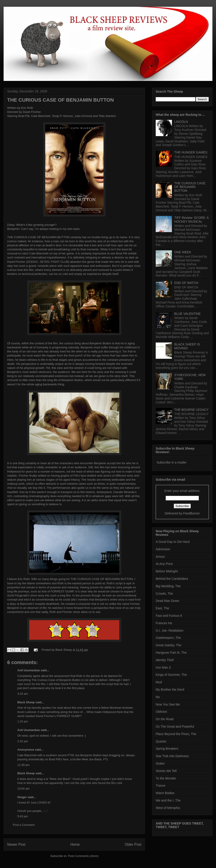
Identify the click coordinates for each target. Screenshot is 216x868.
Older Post (133, 844)
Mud (159, 682)
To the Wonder (166, 778)
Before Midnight (167, 571)
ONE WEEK (183, 252)
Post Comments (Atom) (83, 856)
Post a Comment (24, 825)
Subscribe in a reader (172, 462)
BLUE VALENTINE (188, 314)
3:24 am (23, 694)
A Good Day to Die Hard (173, 542)
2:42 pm (23, 741)
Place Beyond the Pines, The (176, 734)
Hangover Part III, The (171, 653)
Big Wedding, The (168, 586)
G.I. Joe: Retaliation (170, 630)
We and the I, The (168, 800)
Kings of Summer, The (171, 675)
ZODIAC (33, 262)
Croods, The (164, 594)
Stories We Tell (166, 771)
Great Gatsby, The (169, 645)
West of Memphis (168, 808)
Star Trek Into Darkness (172, 756)
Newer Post (16, 844)
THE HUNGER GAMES (191, 152)
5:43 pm (23, 816)
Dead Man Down (167, 601)
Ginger (22, 797)
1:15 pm (23, 721)
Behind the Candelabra (172, 579)
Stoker (160, 763)
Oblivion (161, 712)
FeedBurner (191, 513)
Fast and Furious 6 (169, 616)
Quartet (161, 741)
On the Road (165, 719)
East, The (162, 608)
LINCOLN (181, 122)
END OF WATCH (186, 283)
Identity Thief (165, 660)
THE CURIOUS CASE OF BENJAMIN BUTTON (61, 100)
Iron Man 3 (163, 667)
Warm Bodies (165, 793)
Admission (163, 549)
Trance (161, 786)
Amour (160, 557)
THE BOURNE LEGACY (191, 410)
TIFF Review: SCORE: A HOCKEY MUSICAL (191, 220)
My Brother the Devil (170, 690)
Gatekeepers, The (168, 638)
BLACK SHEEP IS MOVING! (187, 346)
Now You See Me (168, 704)
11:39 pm (23, 765)
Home (75, 844)
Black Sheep (64, 650)
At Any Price (164, 564)
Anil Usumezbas (29, 670)
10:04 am (23, 789)
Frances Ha (164, 623)
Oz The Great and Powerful (175, 726)
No (158, 697)
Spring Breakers (167, 749)
